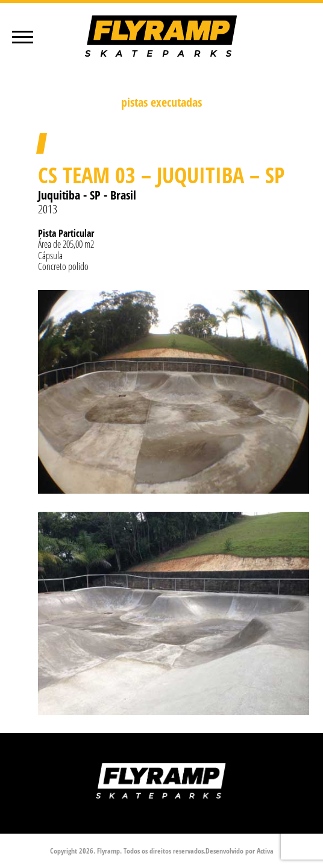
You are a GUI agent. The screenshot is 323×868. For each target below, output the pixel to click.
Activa (265, 851)
